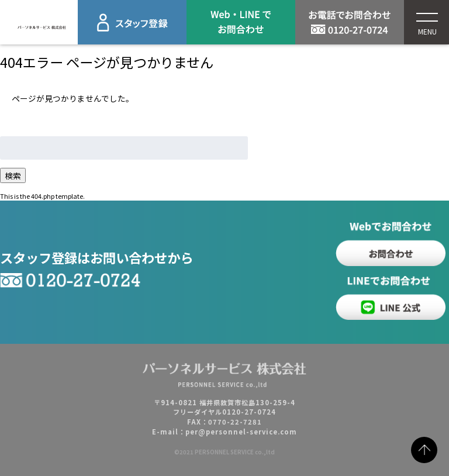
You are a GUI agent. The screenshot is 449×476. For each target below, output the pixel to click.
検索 (13, 175)
